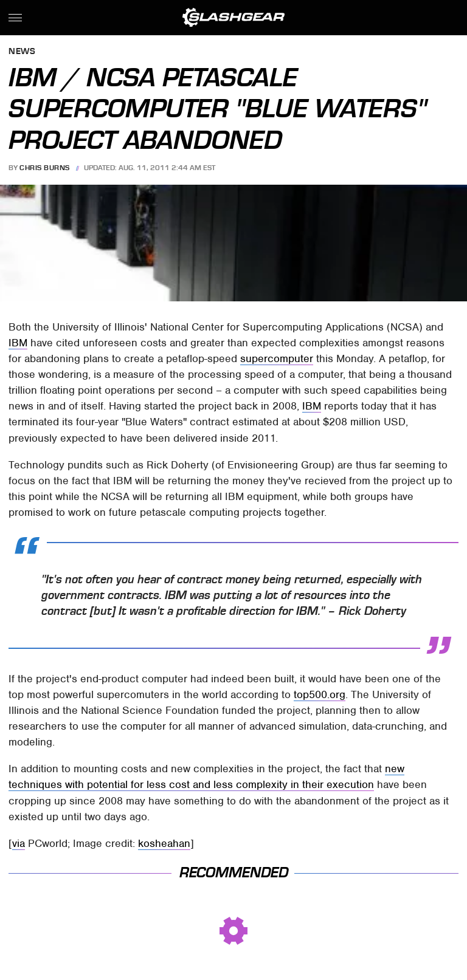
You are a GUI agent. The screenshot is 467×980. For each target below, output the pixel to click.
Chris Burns (45, 168)
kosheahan (164, 843)
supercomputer (277, 358)
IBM (18, 343)
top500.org (320, 694)
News (22, 52)
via (19, 843)
